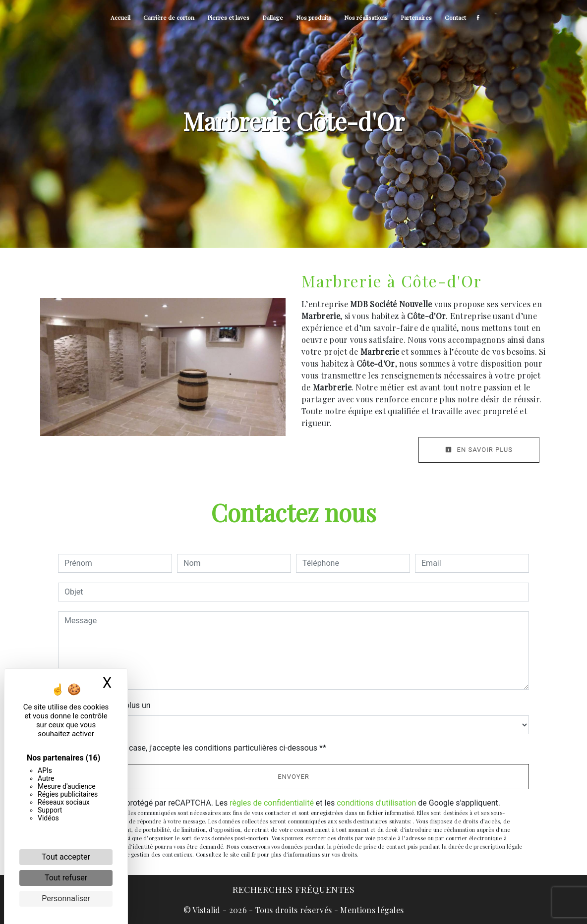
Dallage (273, 17)
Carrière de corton (169, 17)
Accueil (120, 17)
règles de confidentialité (272, 803)
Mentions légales (371, 910)
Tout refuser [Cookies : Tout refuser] (66, 878)
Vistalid (206, 910)
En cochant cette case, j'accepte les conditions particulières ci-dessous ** (197, 748)
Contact (455, 17)
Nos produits (314, 17)
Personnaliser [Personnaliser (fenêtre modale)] (66, 898)
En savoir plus (479, 450)
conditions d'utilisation (376, 803)
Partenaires (416, 17)
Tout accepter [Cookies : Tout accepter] (66, 857)
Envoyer (293, 777)
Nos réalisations (366, 17)
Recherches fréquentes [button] (294, 889)
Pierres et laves (228, 17)
